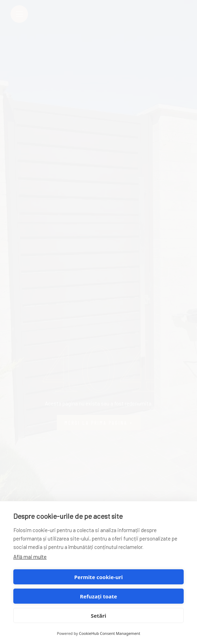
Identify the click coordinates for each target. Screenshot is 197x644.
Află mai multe (30, 557)
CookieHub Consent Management (110, 633)
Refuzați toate (98, 596)
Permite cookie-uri (98, 577)
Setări (98, 616)
